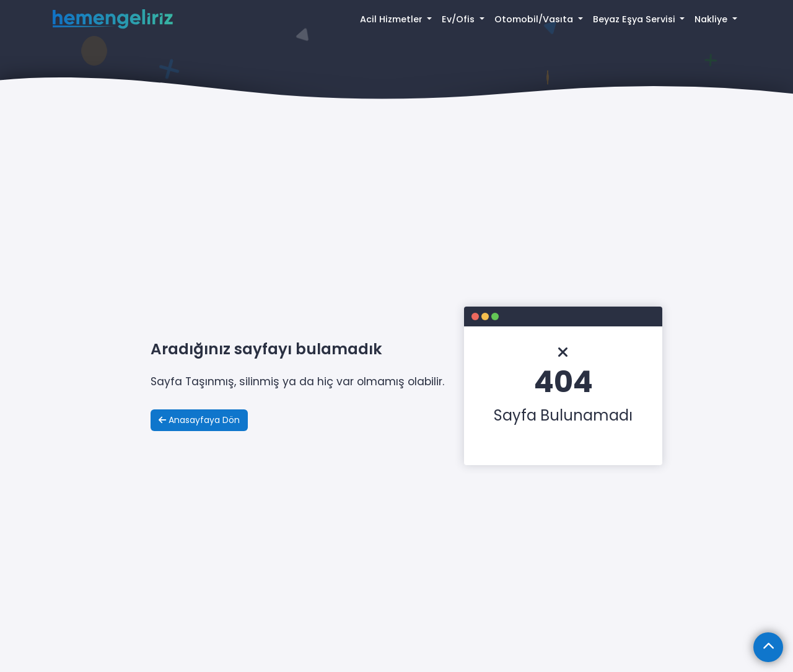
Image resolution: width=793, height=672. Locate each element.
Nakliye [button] (712, 19)
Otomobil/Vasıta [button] (535, 19)
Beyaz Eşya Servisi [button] (635, 19)
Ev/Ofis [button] (459, 19)
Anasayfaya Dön (199, 420)
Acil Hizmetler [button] (392, 19)
